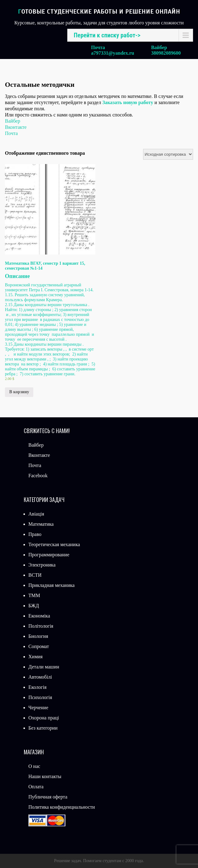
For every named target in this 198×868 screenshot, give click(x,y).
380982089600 (166, 53)
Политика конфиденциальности (62, 807)
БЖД (34, 606)
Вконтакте (16, 127)
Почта (11, 133)
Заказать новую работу (128, 102)
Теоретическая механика (54, 544)
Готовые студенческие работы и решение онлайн (99, 12)
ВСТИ (35, 575)
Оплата (36, 787)
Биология (38, 636)
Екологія (37, 687)
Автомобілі (40, 677)
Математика (41, 524)
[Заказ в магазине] (168, 154)
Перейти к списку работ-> (107, 35)
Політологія (41, 626)
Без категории (43, 728)
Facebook (38, 476)
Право (35, 534)
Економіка (39, 616)
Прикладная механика (52, 585)
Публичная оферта (48, 797)
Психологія (40, 697)
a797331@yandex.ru (113, 53)
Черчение (38, 708)
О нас (34, 766)
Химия (35, 657)
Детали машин (44, 667)
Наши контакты (45, 776)
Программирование (49, 555)
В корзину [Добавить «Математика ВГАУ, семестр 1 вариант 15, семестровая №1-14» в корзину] (19, 392)
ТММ (34, 595)
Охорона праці (44, 718)
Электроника (42, 565)
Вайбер (12, 121)
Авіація (36, 514)
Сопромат (39, 646)
